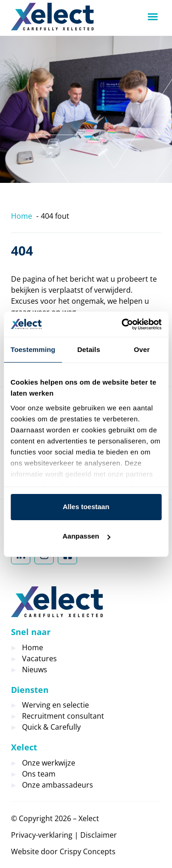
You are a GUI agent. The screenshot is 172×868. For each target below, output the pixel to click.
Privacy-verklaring (42, 835)
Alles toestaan (86, 507)
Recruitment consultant (63, 716)
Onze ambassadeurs (58, 785)
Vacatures (39, 658)
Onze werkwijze (49, 763)
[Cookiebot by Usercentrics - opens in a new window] (122, 324)
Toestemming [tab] (33, 349)
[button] (153, 17)
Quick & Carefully (51, 727)
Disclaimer (99, 835)
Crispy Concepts (88, 851)
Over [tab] (142, 349)
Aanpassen (86, 536)
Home (33, 647)
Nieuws (35, 669)
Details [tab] (89, 349)
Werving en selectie (55, 705)
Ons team (39, 774)
